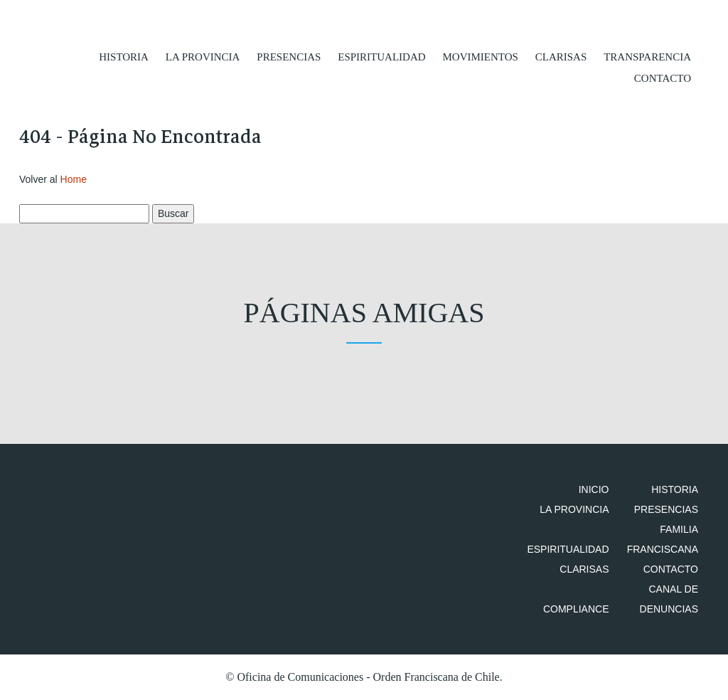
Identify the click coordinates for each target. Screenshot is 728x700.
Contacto (663, 78)
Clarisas (561, 57)
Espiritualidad (381, 57)
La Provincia (203, 57)
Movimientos (480, 57)
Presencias (289, 57)
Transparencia (647, 57)
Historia (124, 57)
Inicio (594, 489)
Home (74, 179)
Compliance (576, 609)
